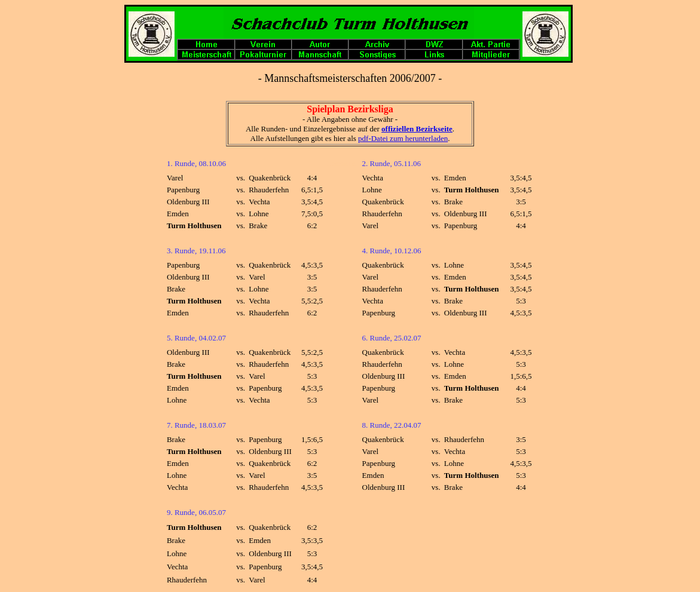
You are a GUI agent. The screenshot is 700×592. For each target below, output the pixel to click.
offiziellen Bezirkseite (417, 129)
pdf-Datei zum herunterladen (403, 138)
